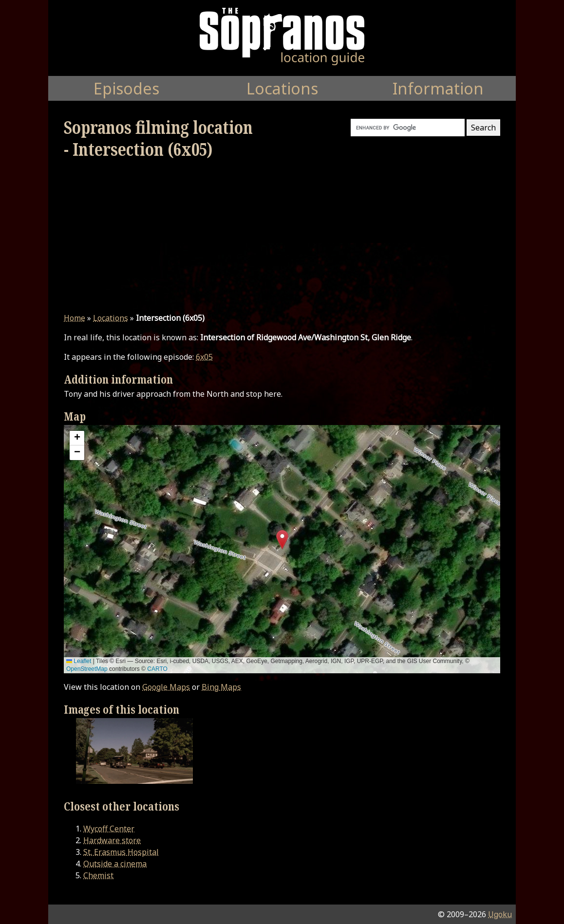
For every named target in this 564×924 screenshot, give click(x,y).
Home (75, 318)
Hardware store (112, 840)
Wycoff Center (109, 829)
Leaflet (79, 661)
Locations (111, 318)
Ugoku (500, 914)
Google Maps (166, 687)
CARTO (157, 669)
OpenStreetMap (87, 669)
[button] (282, 540)
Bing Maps (221, 687)
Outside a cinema (115, 864)
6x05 (204, 357)
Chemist (98, 875)
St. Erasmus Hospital (121, 852)
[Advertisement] (282, 236)
